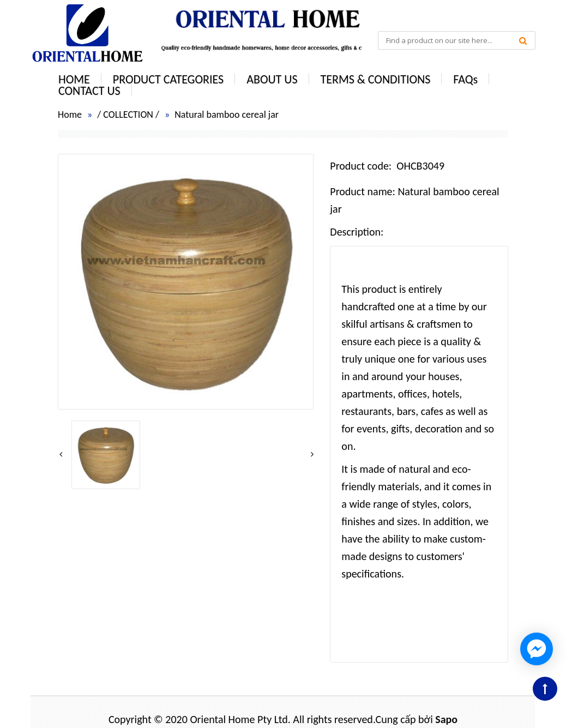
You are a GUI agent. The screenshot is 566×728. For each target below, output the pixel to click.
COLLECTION (128, 115)
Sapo (446, 719)
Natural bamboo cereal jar (227, 115)
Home (70, 115)
